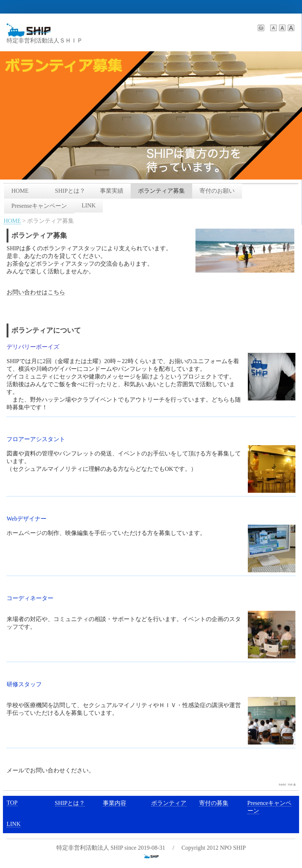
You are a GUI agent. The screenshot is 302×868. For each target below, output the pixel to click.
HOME (26, 191)
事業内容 (115, 803)
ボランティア (169, 803)
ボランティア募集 (161, 191)
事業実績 (112, 191)
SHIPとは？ (70, 191)
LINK (89, 205)
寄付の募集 (214, 803)
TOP (12, 803)
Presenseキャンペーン (39, 206)
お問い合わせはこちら (36, 292)
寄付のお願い (217, 191)
